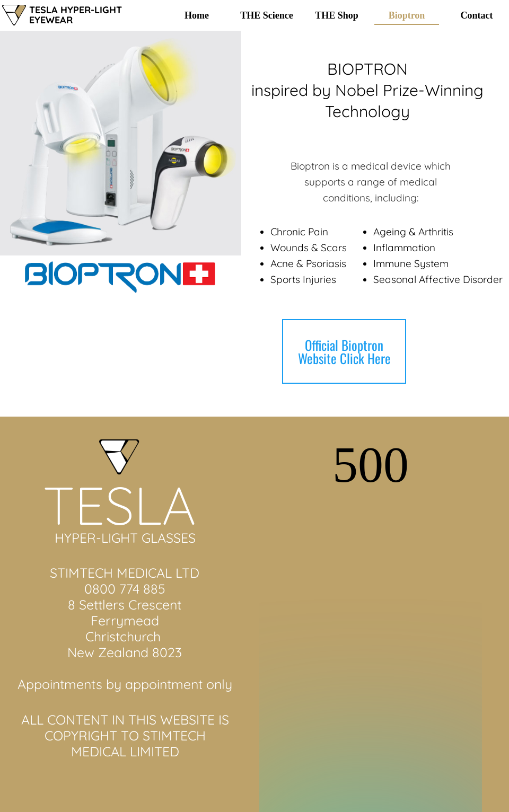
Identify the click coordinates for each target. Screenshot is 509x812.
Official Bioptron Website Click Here (344, 351)
